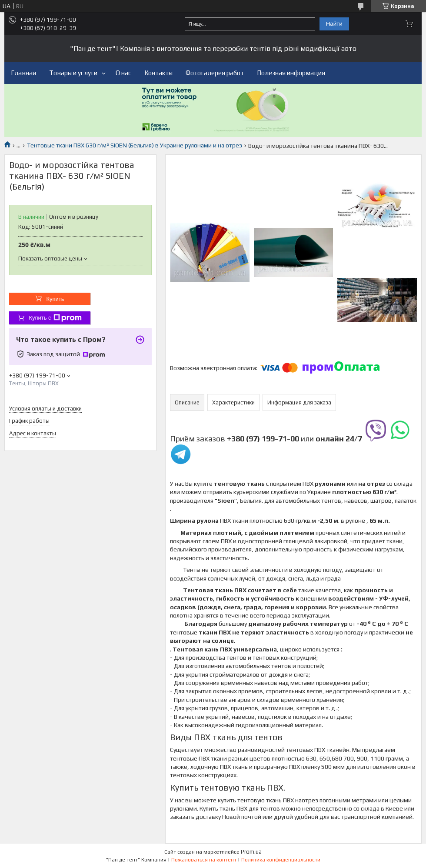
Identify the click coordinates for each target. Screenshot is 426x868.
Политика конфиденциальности (281, 860)
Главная (23, 73)
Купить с (55, 318)
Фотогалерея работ (215, 73)
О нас (123, 73)
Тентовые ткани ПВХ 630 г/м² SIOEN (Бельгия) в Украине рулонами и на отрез (135, 145)
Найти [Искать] (334, 24)
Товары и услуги (73, 73)
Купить (55, 299)
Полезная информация (291, 73)
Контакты (158, 73)
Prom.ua (251, 852)
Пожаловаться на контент (204, 860)
